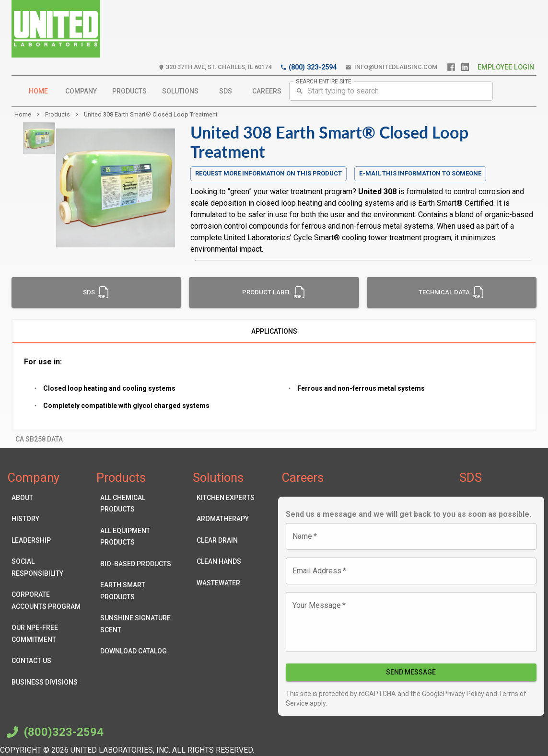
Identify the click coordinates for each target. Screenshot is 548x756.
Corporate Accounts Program (48, 600)
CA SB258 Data (39, 439)
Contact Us (48, 661)
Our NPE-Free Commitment (48, 634)
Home (38, 91)
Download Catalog (137, 651)
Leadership (48, 541)
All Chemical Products (137, 504)
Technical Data (452, 292)
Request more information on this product (268, 174)
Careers (267, 91)
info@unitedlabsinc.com (391, 67)
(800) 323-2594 (308, 67)
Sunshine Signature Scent (137, 624)
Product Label (274, 292)
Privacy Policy (464, 694)
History (48, 519)
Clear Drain (226, 541)
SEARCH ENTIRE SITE (324, 81)
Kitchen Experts (226, 498)
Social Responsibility (48, 567)
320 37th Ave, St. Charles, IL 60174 (215, 67)
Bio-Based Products (137, 564)
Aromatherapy (226, 519)
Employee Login (506, 67)
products (58, 114)
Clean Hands (226, 562)
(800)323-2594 (54, 732)
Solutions (180, 91)
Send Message (411, 672)
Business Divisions (48, 682)
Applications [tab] (274, 332)
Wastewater (226, 583)
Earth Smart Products (137, 591)
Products (129, 91)
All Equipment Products (137, 537)
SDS (225, 91)
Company (81, 91)
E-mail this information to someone (420, 173)
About (48, 498)
